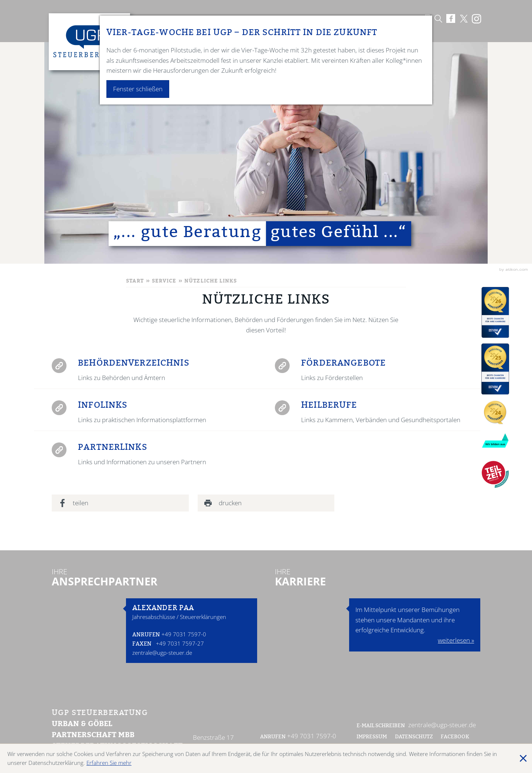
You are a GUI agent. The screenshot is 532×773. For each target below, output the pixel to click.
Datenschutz (414, 737)
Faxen (142, 644)
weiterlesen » (456, 640)
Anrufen (146, 635)
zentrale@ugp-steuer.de (162, 653)
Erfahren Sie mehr (109, 763)
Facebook (456, 737)
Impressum (372, 737)
